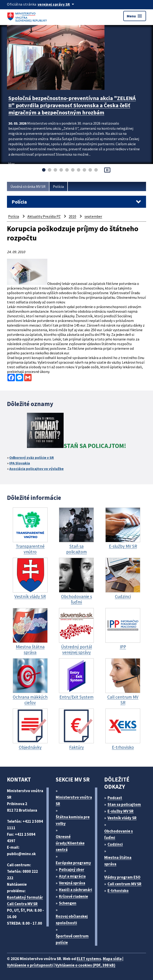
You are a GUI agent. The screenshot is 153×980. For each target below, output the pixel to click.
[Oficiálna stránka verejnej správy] (57, 4)
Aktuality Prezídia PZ (44, 216)
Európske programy (73, 863)
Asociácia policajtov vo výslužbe (36, 469)
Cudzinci (115, 844)
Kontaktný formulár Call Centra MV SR (25, 901)
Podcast (115, 798)
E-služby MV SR (120, 811)
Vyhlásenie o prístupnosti (30, 965)
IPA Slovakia (20, 463)
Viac (11, 164)
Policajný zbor (72, 870)
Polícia (58, 186)
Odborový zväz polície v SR (32, 457)
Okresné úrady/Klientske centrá (70, 843)
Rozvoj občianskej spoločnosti (72, 920)
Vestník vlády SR (122, 818)
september (93, 216)
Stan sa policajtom (124, 804)
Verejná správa (72, 883)
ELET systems (89, 959)
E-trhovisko (118, 891)
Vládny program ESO (122, 877)
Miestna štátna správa (118, 861)
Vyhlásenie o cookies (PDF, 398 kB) (85, 965)
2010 (72, 216)
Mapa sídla (112, 959)
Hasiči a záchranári (76, 890)
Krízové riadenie (73, 896)
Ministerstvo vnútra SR (74, 800)
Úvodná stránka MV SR (28, 186)
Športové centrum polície (72, 939)
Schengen (68, 903)
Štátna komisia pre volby (73, 820)
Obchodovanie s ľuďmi (119, 834)
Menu (135, 16)
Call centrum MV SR (124, 884)
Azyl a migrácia (72, 876)
